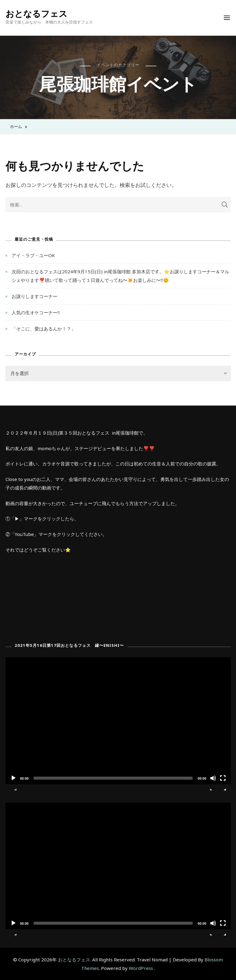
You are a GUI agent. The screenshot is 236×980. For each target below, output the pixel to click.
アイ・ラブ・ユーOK (33, 255)
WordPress (141, 968)
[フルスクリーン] (223, 783)
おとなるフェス (36, 13)
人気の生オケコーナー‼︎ (36, 312)
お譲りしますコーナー (34, 296)
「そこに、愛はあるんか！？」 (44, 329)
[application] (118, 721)
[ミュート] (213, 783)
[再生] (13, 783)
